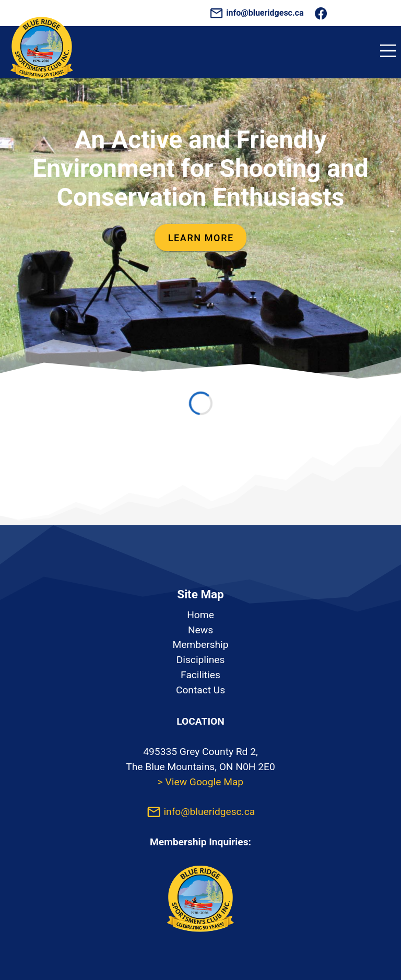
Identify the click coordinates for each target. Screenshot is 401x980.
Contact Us (200, 690)
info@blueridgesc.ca (257, 13)
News (200, 630)
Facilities (200, 675)
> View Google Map (200, 782)
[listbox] (200, 653)
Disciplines (201, 660)
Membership (200, 645)
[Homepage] (42, 84)
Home (200, 615)
